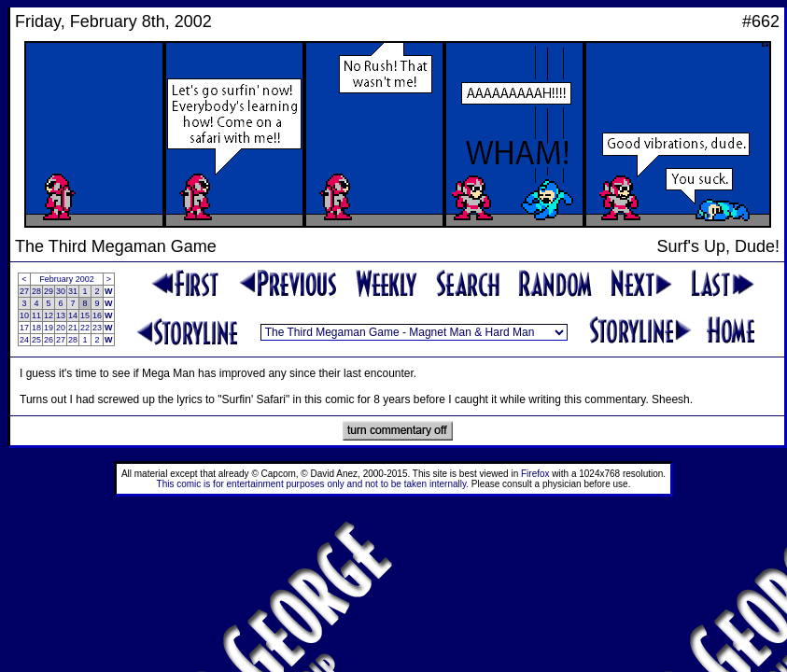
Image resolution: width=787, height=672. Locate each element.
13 (61, 315)
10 (24, 315)
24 (24, 340)
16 (97, 315)
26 (49, 340)
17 (24, 328)
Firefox (535, 474)
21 (73, 328)
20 (61, 328)
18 (36, 328)
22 (85, 328)
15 (85, 315)
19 (49, 328)
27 (24, 291)
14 (73, 315)
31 (73, 291)
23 (97, 328)
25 (36, 340)
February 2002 (67, 279)
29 (49, 291)
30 (61, 291)
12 (49, 315)
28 (36, 291)
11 (36, 315)
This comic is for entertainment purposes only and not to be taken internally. (313, 484)
